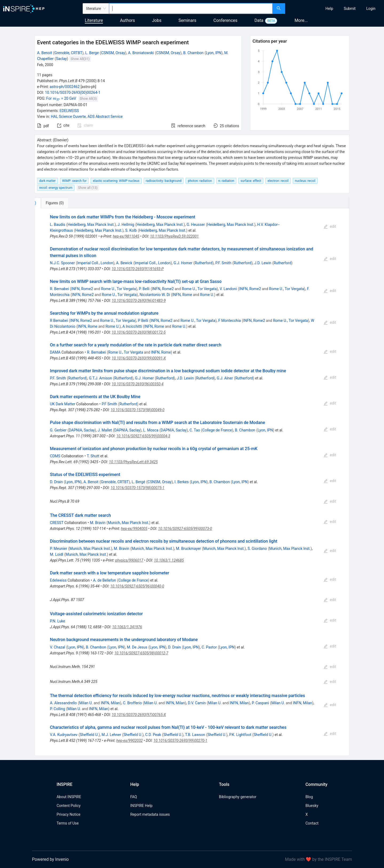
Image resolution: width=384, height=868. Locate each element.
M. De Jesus (137, 647)
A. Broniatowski (141, 53)
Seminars (187, 20)
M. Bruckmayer (189, 549)
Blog (309, 797)
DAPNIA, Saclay (82, 430)
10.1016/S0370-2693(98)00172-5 (139, 332)
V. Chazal (57, 647)
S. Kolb (131, 230)
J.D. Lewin (263, 263)
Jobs (157, 20)
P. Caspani (260, 703)
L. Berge (92, 53)
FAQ (133, 797)
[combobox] (191, 9)
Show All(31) (80, 59)
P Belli (143, 321)
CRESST (57, 523)
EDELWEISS (69, 111)
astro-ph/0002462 (65, 87)
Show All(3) (88, 99)
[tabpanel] (192, 482)
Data (259, 20)
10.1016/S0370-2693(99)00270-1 (180, 741)
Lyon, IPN (214, 53)
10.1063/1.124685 (169, 560)
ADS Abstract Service (105, 117)
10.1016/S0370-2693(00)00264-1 (73, 93)
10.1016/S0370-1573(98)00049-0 (138, 410)
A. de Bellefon (105, 580)
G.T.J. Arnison (100, 378)
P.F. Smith (223, 263)
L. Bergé (139, 482)
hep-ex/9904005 (134, 529)
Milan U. (86, 703)
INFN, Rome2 (82, 289)
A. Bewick (124, 263)
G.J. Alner (225, 378)
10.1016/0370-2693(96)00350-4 (138, 384)
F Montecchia (230, 321)
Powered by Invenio (50, 859)
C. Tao (195, 430)
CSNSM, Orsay (113, 53)
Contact (312, 823)
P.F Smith (109, 404)
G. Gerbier (58, 430)
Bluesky (312, 806)
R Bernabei (59, 321)
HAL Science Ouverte (68, 117)
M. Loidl (57, 554)
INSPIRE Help (141, 806)
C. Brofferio (132, 703)
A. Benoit (45, 53)
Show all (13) (88, 188)
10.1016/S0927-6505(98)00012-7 (141, 653)
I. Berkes (181, 482)
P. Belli (144, 289)
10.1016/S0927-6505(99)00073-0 (185, 529)
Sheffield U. (89, 735)
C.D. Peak (153, 735)
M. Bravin (98, 523)
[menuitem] (329, 9)
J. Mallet (105, 430)
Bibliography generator (238, 797)
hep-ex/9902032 (129, 741)
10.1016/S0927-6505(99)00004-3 (143, 436)
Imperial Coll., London (95, 263)
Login (371, 9)
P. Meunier (58, 549)
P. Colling (57, 709)
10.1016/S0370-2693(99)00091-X (139, 358)
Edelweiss (58, 580)
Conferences (225, 20)
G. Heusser (196, 225)
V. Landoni (228, 289)
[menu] (335, 9)
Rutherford (203, 263)
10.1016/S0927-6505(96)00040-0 (137, 586)
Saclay (61, 59)
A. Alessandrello (63, 703)
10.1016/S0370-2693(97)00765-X (139, 715)
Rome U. (207, 295)
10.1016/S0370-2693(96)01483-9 (139, 301)
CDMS (55, 456)
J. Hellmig (126, 225)
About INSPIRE (69, 797)
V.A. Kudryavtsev (64, 735)
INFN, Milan (110, 703)
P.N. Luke (57, 621)
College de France (217, 430)
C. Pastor (209, 647)
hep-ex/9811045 (126, 236)
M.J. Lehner (111, 735)
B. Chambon (193, 53)
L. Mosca (151, 430)
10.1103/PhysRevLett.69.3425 (133, 462)
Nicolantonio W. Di (155, 295)
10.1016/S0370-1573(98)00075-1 (138, 488)
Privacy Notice (68, 814)
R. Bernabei (59, 289)
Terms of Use (68, 823)
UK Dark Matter (63, 404)
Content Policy (69, 806)
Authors (127, 20)
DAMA (55, 352)
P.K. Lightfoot (240, 735)
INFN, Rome (182, 295)
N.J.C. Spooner (62, 263)
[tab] (52, 203)
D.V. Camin (197, 703)
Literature (94, 20)
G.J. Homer (183, 263)
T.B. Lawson (195, 735)
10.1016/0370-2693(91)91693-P (138, 269)
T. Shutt (93, 456)
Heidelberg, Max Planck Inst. (91, 225)
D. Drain (56, 482)
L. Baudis (57, 225)
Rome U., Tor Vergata (119, 289)
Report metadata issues (150, 814)
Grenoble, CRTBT (68, 53)
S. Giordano (257, 549)
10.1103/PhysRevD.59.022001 (174, 236)
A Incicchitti (132, 326)
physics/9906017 (129, 560)
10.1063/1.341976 (127, 627)
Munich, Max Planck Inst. (128, 523)
